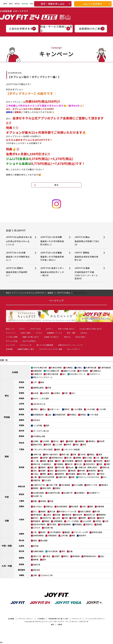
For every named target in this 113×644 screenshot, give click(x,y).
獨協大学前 (37, 444)
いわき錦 (102, 409)
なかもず (37, 528)
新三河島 (88, 458)
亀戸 (108, 461)
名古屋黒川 (81, 493)
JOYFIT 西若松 (87, 256)
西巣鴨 (78, 458)
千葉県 (21, 449)
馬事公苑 (106, 467)
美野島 (36, 559)
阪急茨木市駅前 (39, 524)
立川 (105, 477)
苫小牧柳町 (84, 371)
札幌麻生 (69, 368)
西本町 (102, 518)
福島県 (21, 409)
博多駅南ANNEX (90, 556)
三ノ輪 (36, 461)
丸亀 (71, 551)
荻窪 (101, 471)
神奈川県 (21, 486)
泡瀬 (35, 575)
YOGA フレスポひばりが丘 (89, 477)
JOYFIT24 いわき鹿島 (53, 256)
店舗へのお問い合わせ (31, 337)
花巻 (49, 388)
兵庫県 (21, 534)
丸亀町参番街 (38, 551)
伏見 (84, 506)
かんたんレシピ (26, 345)
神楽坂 (73, 471)
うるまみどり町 (47, 575)
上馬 (35, 467)
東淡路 (58, 515)
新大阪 (97, 511)
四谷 (35, 471)
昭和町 (83, 518)
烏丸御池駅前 (62, 506)
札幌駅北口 (97, 371)
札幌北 (79, 368)
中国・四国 (7, 546)
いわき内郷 (90, 409)
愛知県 (21, 494)
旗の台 (70, 464)
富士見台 (82, 474)
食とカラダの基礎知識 (45, 345)
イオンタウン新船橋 (72, 449)
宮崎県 (21, 564)
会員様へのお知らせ (52, 337)
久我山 (36, 474)
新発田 (83, 415)
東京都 (21, 467)
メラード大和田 (72, 521)
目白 (51, 471)
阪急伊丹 (82, 535)
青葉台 (58, 488)
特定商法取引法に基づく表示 (59, 619)
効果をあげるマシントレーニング (70, 345)
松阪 (51, 501)
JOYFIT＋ (49, 329)
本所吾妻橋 (69, 461)
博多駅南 (76, 556)
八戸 (35, 382)
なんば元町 (87, 521)
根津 (100, 454)
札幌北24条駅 (56, 368)
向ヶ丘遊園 (78, 485)
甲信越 (7, 417)
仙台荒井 (46, 393)
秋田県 (21, 398)
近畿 (7, 521)
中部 (7, 497)
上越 (49, 415)
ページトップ (56, 300)
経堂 (51, 467)
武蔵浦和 (81, 441)
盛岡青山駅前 (38, 388)
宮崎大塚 (37, 565)
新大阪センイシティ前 (68, 511)
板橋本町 (61, 474)
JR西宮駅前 (52, 535)
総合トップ (10, 329)
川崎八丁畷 (53, 485)
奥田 (35, 540)
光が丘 (93, 474)
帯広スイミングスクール (43, 377)
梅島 (51, 461)
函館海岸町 (37, 371)
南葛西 (89, 461)
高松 (63, 551)
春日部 (48, 444)
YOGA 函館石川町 (53, 371)
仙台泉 (36, 393)
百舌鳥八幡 (48, 528)
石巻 (66, 393)
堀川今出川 (37, 506)
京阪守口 (89, 524)
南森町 (43, 511)
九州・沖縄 (7, 566)
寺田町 (74, 518)
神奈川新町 (47, 488)
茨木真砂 (53, 524)
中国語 (60, 624)
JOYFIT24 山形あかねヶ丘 (19, 241)
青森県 (21, 382)
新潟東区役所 (60, 415)
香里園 (99, 524)
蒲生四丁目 (90, 515)
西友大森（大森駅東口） (43, 464)
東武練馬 (72, 474)
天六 (35, 511)
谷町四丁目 (47, 518)
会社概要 (11, 619)
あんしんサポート (74, 349)
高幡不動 (37, 480)
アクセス (39, 333)
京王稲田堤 (66, 485)
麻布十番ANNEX (51, 454)
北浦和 (36, 441)
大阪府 (21, 519)
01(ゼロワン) (94, 374)
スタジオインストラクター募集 (51, 349)
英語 (52, 624)
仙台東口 (57, 393)
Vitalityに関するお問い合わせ (91, 329)
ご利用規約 (41, 619)
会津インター (55, 409)
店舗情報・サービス (55, 333)
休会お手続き (80, 337)
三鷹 (35, 477)
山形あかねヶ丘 (39, 404)
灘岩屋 (67, 532)
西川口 (56, 441)
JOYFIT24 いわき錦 (18, 256)
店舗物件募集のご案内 (26, 349)
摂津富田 (78, 524)
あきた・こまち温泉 (41, 398)
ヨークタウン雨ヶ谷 (41, 431)
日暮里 (106, 458)
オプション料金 (12, 341)
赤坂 (74, 454)
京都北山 (49, 506)
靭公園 (93, 518)
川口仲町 (46, 441)
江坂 (106, 521)
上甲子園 (64, 535)
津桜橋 (43, 501)
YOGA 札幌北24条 (40, 368)
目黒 (108, 464)
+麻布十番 (37, 454)
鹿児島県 (21, 570)
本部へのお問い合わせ (66, 329)
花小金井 (47, 480)
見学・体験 (71, 333)
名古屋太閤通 (38, 493)
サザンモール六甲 (81, 532)
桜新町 (43, 467)
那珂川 (66, 556)
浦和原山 (92, 441)
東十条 (69, 458)
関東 (7, 456)
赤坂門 (57, 556)
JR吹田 (98, 521)
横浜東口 (104, 485)
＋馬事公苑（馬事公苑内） (88, 467)
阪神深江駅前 (97, 532)
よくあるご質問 (12, 337)
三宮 (35, 532)
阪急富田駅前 (65, 524)
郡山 (44, 409)
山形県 (21, 404)
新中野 (82, 471)
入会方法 (84, 333)
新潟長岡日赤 (38, 415)
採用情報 (9, 349)
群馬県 (21, 436)
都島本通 (68, 515)
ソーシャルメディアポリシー (95, 619)
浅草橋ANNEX (57, 458)
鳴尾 (73, 535)
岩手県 (21, 387)
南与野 (102, 441)
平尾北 (48, 556)
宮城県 (21, 393)
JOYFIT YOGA (35, 329)
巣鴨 (44, 474)
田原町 (36, 458)
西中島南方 (37, 515)
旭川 (64, 374)
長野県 (21, 420)
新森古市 (79, 515)
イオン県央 (94, 415)
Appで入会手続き (93, 4)
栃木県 (21, 431)
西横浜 (36, 488)
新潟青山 (73, 415)
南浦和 (71, 441)
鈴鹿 (35, 501)
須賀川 (36, 409)
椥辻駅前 (75, 506)
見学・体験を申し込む (53, 4)
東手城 (36, 546)
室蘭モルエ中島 (69, 371)
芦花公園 (61, 467)
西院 (91, 506)
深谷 (84, 444)
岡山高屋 (44, 540)
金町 (59, 461)
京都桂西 (100, 506)
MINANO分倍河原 (47, 477)
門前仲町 (99, 461)
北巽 (66, 518)
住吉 (102, 556)
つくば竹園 (37, 425)
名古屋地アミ (94, 493)
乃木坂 (83, 454)
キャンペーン (11, 333)
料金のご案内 (26, 333)
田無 (73, 477)
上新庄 (48, 515)
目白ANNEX (62, 471)
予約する (67, 337)
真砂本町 (37, 570)
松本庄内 (37, 420)
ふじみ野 (58, 444)
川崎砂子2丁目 (39, 485)
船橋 (58, 449)
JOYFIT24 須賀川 (18, 272)
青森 (42, 382)
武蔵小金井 (63, 477)
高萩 (47, 425)
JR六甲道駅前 (55, 532)
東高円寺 (92, 471)
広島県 (21, 546)
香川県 (21, 551)
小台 (97, 458)
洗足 (100, 464)
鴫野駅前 (102, 515)
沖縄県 (21, 575)
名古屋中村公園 (54, 493)
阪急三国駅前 (85, 511)
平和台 (102, 474)
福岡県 (21, 558)
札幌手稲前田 (105, 368)
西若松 (67, 409)
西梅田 (47, 521)
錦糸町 (80, 461)
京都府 (21, 506)
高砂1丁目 (37, 556)
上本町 (58, 518)
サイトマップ (77, 619)
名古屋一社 (37, 496)
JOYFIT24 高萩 (87, 273)
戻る (56, 185)
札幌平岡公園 (91, 368)
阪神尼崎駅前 (38, 535)
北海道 (15, 372)
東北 (7, 396)
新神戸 (43, 532)
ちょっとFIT (10, 345)
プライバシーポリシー (26, 619)
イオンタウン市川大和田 (43, 449)
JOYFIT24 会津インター (53, 272)
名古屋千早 (68, 493)
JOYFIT (22, 329)
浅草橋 (45, 458)
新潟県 (21, 414)
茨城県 (21, 425)
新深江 (36, 518)
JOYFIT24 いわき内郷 (53, 241)
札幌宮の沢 (37, 374)
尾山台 (71, 467)
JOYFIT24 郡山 (87, 241)
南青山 (92, 454)
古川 (73, 393)
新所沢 (68, 444)
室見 (44, 559)
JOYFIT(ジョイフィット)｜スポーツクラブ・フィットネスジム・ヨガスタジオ (61, 621)
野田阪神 (37, 521)
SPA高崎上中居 (39, 436)
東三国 (52, 511)
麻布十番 (65, 454)
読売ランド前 (92, 485)
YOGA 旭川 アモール (77, 374)
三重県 (21, 501)
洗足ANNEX (90, 464)
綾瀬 (44, 461)
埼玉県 (21, 443)
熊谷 (77, 444)
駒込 (51, 474)
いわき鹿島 (78, 409)
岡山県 (21, 540)
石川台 (79, 464)
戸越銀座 (60, 464)
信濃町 (43, 471)
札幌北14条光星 (52, 374)
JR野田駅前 (58, 521)
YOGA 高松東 (53, 551)
